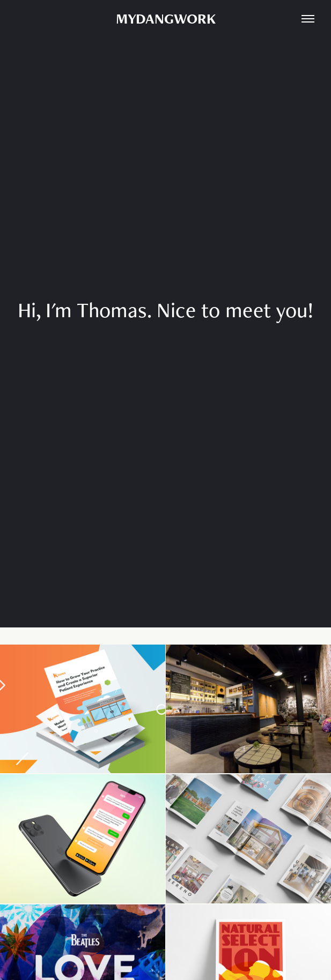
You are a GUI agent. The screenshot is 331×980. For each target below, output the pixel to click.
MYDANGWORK (166, 18)
